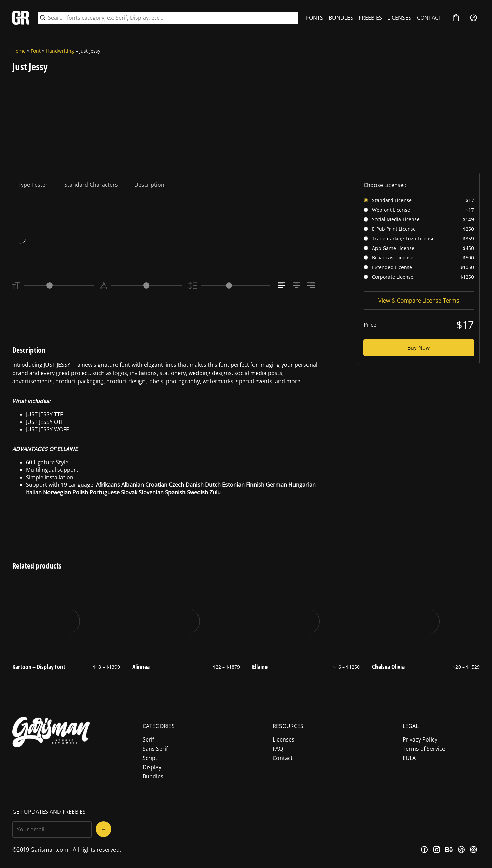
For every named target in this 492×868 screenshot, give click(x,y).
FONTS (315, 18)
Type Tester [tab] (33, 185)
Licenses (284, 739)
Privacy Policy (420, 739)
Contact (283, 758)
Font (36, 51)
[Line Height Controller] (235, 286)
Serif (148, 739)
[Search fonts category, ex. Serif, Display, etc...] (172, 18)
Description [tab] (149, 185)
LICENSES (399, 18)
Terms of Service (424, 749)
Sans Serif (155, 749)
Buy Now (419, 348)
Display (152, 767)
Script (150, 758)
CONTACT (429, 18)
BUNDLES (341, 18)
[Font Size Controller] (59, 286)
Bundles (153, 776)
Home (19, 51)
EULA (409, 758)
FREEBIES (370, 18)
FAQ (278, 749)
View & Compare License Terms (419, 301)
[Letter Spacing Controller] (146, 286)
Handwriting (60, 51)
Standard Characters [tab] (91, 185)
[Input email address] (52, 829)
